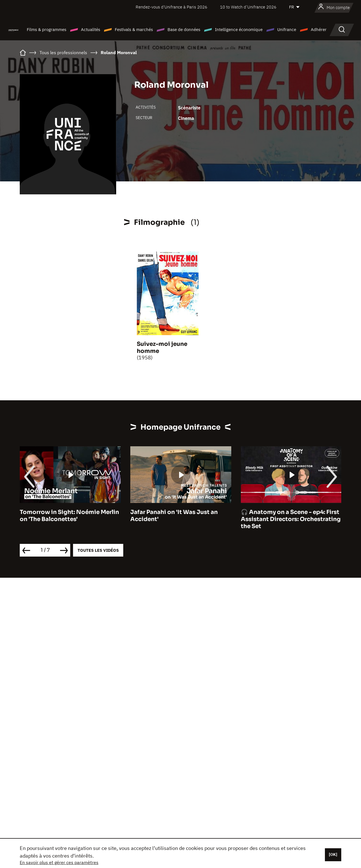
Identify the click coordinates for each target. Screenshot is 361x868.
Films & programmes (47, 29)
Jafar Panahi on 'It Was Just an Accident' (174, 516)
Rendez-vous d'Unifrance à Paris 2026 (171, 7)
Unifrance (287, 29)
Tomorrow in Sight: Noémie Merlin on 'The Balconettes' (69, 516)
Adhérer (319, 29)
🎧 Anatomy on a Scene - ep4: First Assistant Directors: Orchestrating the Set (291, 519)
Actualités (91, 29)
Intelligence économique (239, 29)
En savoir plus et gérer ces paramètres (59, 862)
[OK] (333, 854)
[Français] (295, 7)
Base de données (184, 29)
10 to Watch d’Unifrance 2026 (248, 7)
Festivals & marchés (134, 29)
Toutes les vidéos (98, 550)
